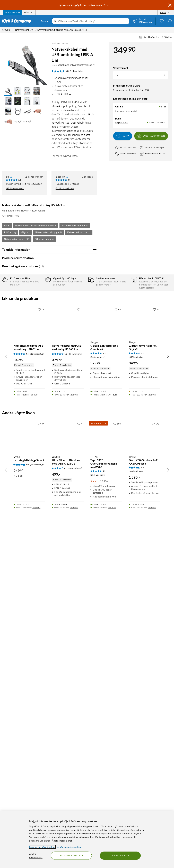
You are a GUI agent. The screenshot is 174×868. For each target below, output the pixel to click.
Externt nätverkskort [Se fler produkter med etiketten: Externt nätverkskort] (79, 232)
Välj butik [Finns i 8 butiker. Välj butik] (34, 732)
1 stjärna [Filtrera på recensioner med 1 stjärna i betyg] (39, 316)
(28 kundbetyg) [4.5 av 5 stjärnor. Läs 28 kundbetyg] (75, 805)
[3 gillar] (80, 647)
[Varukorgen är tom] (170, 21)
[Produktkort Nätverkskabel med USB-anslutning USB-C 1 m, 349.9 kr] (29, 659)
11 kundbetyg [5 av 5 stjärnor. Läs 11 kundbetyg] (77, 71)
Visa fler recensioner (49, 585)
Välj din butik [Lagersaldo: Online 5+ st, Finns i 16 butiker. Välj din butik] (121, 123)
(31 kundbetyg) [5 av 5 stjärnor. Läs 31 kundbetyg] (37, 802)
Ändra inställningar (36, 856)
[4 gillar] (80, 761)
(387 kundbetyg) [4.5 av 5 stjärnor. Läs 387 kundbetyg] (136, 809)
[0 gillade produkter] (162, 21)
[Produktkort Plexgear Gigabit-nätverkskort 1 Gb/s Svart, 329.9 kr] (106, 659)
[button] (8, 91)
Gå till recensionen (15, 188)
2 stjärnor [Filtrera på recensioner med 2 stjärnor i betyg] (39, 311)
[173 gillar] (155, 761)
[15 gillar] (41, 647)
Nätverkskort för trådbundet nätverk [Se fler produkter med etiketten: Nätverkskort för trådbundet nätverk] (36, 225)
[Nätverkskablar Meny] (36, 30)
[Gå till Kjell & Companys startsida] (18, 21)
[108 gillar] (117, 761)
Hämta (123, 136)
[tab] (12, 13)
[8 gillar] (167, 37)
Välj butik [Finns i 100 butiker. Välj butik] (152, 732)
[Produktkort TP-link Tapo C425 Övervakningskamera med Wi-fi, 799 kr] (106, 773)
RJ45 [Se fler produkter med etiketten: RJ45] (7, 225)
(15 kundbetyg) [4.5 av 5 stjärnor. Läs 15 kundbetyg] (37, 691)
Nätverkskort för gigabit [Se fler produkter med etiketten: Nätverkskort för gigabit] (49, 232)
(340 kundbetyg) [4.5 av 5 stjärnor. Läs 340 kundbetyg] (98, 694)
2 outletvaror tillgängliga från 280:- (132, 90)
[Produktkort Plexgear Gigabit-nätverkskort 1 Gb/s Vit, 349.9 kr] (145, 659)
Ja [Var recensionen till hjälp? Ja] (85, 397)
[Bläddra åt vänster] (6, 694)
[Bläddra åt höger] (168, 694)
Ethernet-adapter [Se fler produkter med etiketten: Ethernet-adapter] (44, 239)
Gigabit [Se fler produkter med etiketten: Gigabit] (25, 232)
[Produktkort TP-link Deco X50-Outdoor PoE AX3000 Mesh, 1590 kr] (145, 773)
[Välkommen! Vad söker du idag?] (93, 21)
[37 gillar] (41, 761)
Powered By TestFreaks (82, 576)
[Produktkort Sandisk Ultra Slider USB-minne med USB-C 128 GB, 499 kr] (68, 773)
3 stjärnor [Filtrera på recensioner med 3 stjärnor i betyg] (39, 306)
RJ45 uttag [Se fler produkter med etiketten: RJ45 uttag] (10, 232)
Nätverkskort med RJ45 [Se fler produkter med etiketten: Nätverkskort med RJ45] (75, 225)
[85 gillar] (118, 647)
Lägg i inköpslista (149, 37)
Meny (42, 21)
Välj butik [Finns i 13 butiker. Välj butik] (74, 732)
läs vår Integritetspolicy (69, 847)
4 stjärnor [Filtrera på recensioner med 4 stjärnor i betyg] (39, 300)
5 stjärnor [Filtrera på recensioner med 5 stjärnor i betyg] (39, 295)
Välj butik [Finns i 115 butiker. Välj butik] (113, 732)
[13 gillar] (156, 647)
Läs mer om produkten (65, 156)
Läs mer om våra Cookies (42, 847)
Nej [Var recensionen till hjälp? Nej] (92, 397)
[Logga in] (143, 21)
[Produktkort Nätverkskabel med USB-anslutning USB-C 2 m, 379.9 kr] (68, 659)
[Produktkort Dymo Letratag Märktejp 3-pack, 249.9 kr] (29, 773)
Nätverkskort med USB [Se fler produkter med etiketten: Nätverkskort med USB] (17, 239)
